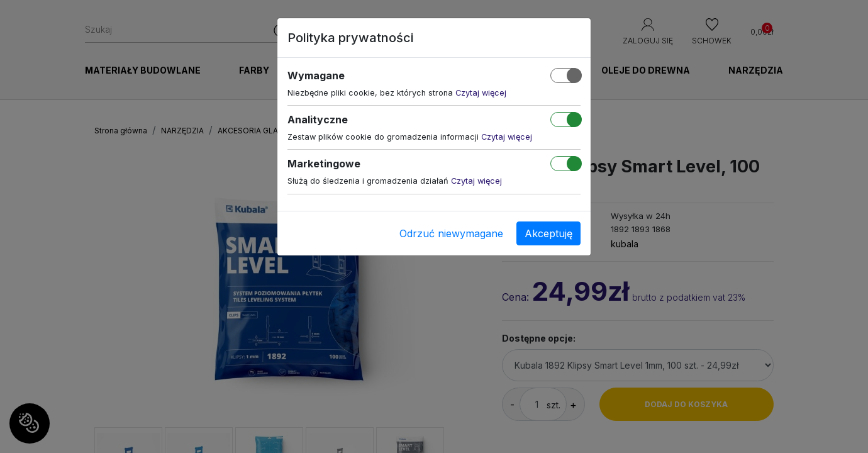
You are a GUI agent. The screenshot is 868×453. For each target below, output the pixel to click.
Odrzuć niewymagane (451, 233)
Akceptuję (548, 233)
